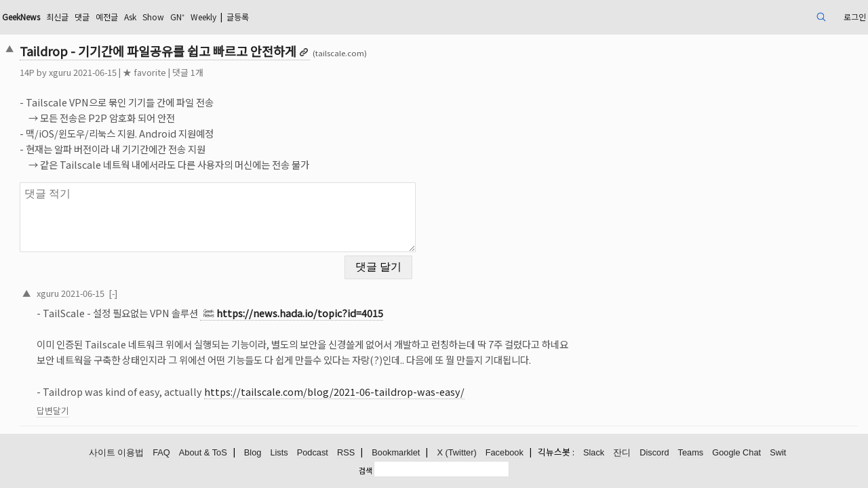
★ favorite (228, 72)
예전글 (213, 17)
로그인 (766, 17)
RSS (346, 452)
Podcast (313, 452)
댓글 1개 (271, 72)
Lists (279, 452)
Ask (241, 17)
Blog (253, 452)
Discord (654, 452)
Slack (594, 452)
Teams (691, 452)
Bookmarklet (396, 452)
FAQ (161, 452)
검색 (366, 470)
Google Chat (736, 452)
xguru (143, 72)
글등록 (369, 17)
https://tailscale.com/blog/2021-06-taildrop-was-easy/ (418, 383)
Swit (778, 452)
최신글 (157, 17)
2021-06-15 (166, 284)
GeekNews (113, 17)
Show (268, 17)
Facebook (505, 452)
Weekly (328, 17)
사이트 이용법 (117, 452)
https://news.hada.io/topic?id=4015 (383, 305)
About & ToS (203, 452)
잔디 (622, 452)
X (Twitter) (456, 452)
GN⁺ (296, 17)
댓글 (185, 17)
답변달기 (136, 402)
